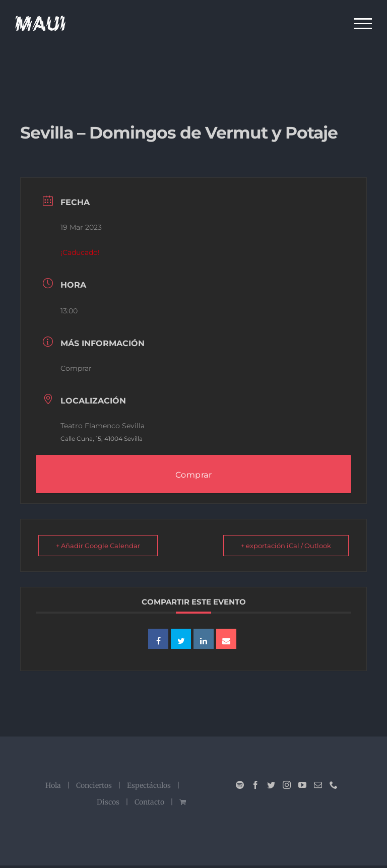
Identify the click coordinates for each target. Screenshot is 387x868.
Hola (53, 785)
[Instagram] (287, 785)
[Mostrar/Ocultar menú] (363, 24)
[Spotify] (240, 785)
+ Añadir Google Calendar (98, 546)
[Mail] (318, 785)
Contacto (149, 802)
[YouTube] (302, 785)
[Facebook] (255, 785)
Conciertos (94, 785)
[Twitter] (271, 785)
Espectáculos (149, 785)
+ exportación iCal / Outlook (286, 546)
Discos (108, 802)
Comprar (76, 368)
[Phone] (334, 785)
